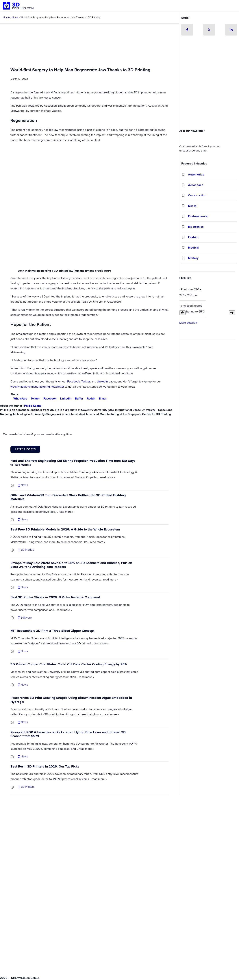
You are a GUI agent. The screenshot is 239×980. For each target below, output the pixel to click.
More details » (188, 323)
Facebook (74, 381)
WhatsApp (19, 399)
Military (193, 258)
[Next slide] (232, 313)
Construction (197, 195)
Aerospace (196, 185)
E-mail (102, 399)
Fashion (194, 237)
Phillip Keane (33, 406)
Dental (193, 206)
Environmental (198, 216)
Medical (194, 248)
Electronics (196, 227)
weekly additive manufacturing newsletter (37, 387)
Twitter (86, 381)
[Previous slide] (182, 313)
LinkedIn (102, 381)
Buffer (78, 399)
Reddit (90, 399)
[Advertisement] (209, 100)
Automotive (196, 174)
